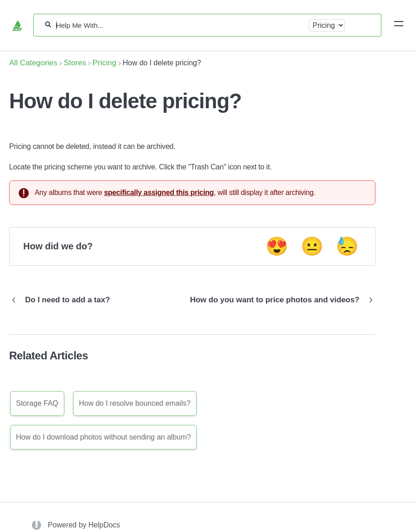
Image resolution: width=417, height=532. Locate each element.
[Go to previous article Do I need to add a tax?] (63, 300)
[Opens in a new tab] (38, 525)
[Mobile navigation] (399, 25)
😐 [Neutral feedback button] (312, 246)
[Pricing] (104, 63)
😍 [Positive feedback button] (277, 246)
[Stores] (75, 63)
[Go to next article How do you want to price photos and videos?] (279, 300)
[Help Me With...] (180, 25)
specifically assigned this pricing (159, 192)
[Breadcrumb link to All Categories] (33, 63)
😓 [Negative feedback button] (347, 246)
